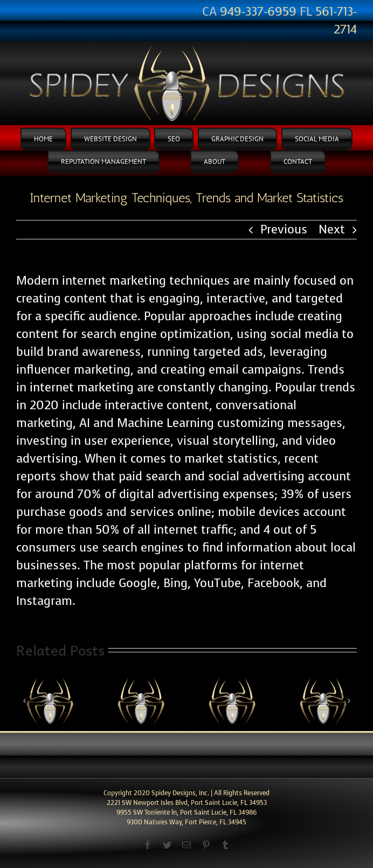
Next (332, 229)
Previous (284, 229)
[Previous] (24, 701)
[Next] (349, 701)
